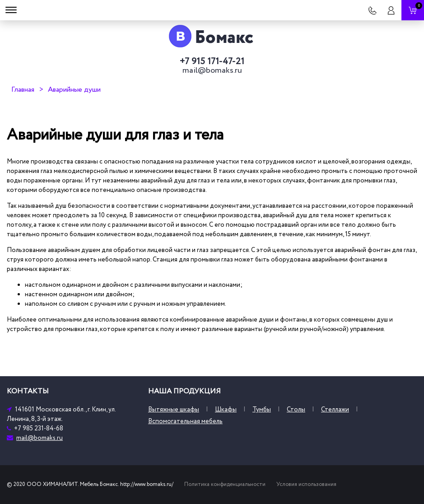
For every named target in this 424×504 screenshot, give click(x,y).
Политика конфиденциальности (225, 484)
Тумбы (262, 409)
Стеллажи (335, 409)
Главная (23, 89)
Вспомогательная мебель (185, 421)
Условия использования (306, 484)
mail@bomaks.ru (212, 70)
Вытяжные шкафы (174, 409)
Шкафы (226, 409)
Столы (296, 409)
